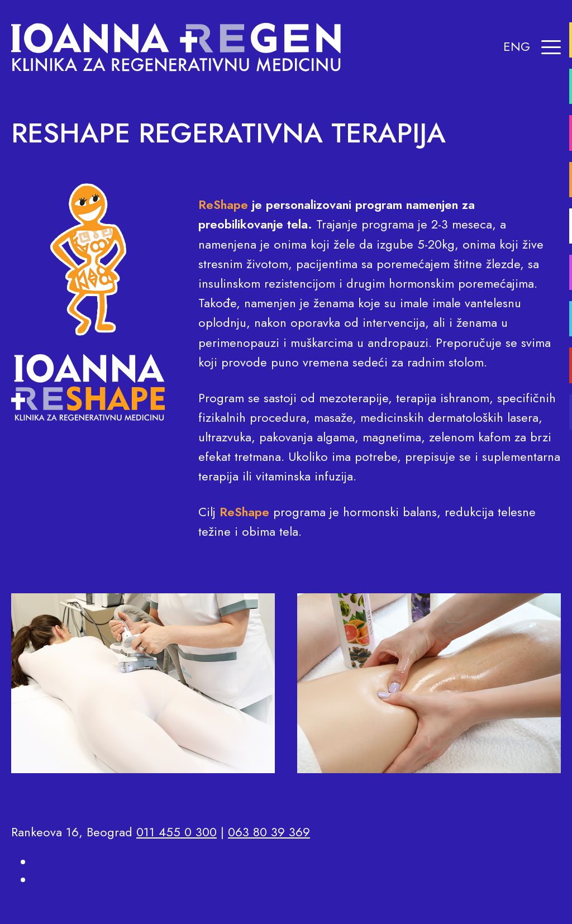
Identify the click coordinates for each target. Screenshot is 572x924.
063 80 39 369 (269, 832)
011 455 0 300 (177, 832)
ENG (517, 46)
